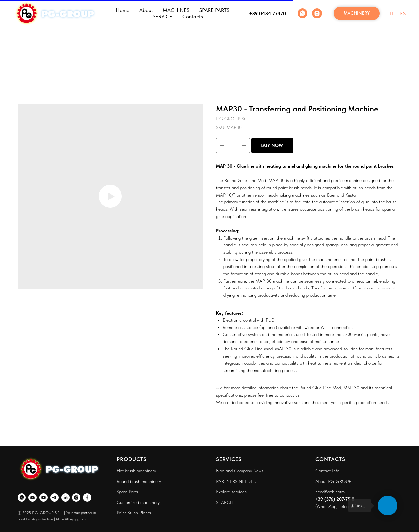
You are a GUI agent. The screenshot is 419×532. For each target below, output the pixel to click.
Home (123, 10)
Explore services (231, 492)
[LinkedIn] (65, 497)
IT (392, 13)
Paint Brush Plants (134, 513)
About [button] (146, 10)
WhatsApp (326, 506)
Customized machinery (138, 502)
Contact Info (327, 471)
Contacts (193, 16)
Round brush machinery (139, 481)
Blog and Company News (240, 471)
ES (403, 13)
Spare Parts (127, 492)
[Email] (33, 497)
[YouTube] (44, 497)
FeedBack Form (330, 492)
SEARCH (225, 502)
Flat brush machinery (136, 471)
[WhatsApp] (303, 13)
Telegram (347, 506)
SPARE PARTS (214, 10)
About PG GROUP (333, 481)
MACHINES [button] (176, 10)
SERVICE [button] (163, 16)
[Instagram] (317, 13)
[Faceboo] (87, 497)
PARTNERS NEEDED (236, 481)
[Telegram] (54, 497)
